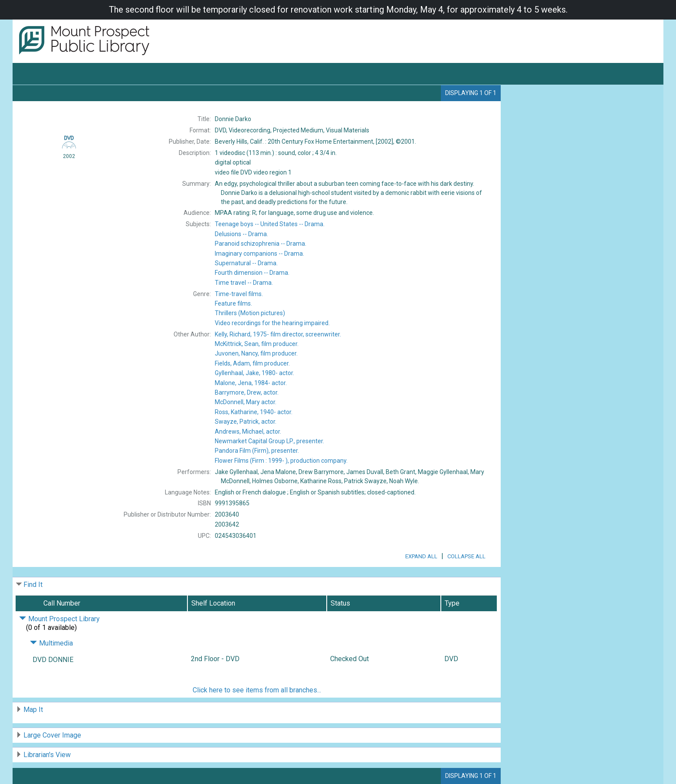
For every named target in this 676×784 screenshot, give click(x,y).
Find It (33, 585)
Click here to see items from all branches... (257, 690)
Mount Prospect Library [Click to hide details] (59, 619)
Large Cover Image (52, 735)
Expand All (421, 556)
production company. (281, 461)
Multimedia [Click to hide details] (51, 643)
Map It (33, 710)
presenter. (269, 441)
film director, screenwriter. (278, 334)
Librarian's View (47, 755)
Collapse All (466, 556)
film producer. (257, 344)
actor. (254, 373)
